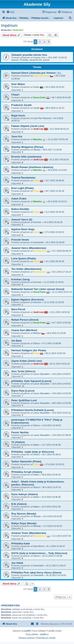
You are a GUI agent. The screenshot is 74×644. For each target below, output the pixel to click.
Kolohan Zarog (20, 279)
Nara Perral (18, 309)
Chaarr (15, 95)
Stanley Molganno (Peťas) (27, 147)
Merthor (37, 333)
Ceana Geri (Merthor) (24, 330)
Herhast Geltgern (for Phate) (29, 350)
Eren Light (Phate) (22, 188)
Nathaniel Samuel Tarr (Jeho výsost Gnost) (38, 289)
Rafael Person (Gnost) (25, 320)
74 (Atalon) (18, 442)
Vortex (36, 87)
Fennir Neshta (20, 432)
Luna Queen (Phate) (24, 258)
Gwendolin (38, 566)
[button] (49, 42)
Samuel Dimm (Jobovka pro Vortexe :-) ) (36, 73)
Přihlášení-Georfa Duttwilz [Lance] (32, 410)
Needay (37, 516)
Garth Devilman (41, 76)
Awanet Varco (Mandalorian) (29, 248)
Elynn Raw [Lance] (23, 391)
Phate (36, 180)
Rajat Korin (18, 116)
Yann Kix (17, 136)
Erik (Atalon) (19, 504)
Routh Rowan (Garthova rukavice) (32, 167)
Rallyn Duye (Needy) (24, 523)
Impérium (9, 25)
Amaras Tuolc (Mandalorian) (29, 533)
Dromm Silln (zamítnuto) (26, 157)
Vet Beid (16, 341)
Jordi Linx (39, 129)
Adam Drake (19, 199)
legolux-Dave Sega (23, 229)
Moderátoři (18, 30)
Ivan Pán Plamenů (42, 118)
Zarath (37, 108)
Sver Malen (18, 84)
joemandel (38, 242)
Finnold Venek (20, 240)
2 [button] (40, 42)
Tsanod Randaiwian (23, 178)
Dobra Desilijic (20, 209)
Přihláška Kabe (21, 543)
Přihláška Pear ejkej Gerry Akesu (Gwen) (36, 573)
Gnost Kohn (40, 97)
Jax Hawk (17, 563)
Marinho (38, 139)
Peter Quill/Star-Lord (24, 400)
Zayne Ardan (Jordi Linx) (27, 361)
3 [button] (44, 42)
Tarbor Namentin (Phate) (26, 461)
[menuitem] (10, 12)
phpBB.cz (44, 634)
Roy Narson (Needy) (24, 514)
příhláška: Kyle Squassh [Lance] (31, 381)
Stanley (37, 150)
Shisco (37, 343)
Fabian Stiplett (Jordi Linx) (28, 126)
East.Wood (39, 546)
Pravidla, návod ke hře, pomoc (35, 60)
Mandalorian (40, 251)
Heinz (36, 232)
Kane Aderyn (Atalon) (24, 494)
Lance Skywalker (42, 374)
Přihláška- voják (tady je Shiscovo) (33, 452)
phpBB (27, 631)
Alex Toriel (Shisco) (23, 371)
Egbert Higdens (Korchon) (27, 300)
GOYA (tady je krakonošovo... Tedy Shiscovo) (39, 553)
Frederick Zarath (21, 105)
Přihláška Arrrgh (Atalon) (27, 472)
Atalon (36, 445)
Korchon (37, 222)
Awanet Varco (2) (22, 220)
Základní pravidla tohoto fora (29, 55)
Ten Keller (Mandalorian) (26, 269)
